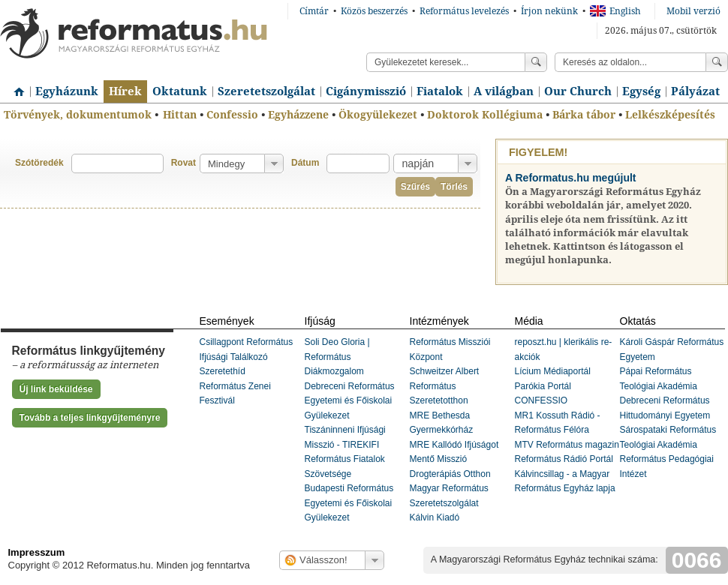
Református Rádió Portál (564, 459)
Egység (641, 91)
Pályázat (695, 91)
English (615, 11)
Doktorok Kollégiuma (485, 115)
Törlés (454, 187)
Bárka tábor (584, 115)
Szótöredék (39, 163)
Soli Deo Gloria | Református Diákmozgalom (337, 357)
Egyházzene (298, 115)
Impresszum (37, 552)
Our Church (578, 91)
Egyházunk (67, 91)
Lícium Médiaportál (553, 371)
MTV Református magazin (567, 445)
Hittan (180, 115)
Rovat (184, 163)
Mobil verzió (693, 11)
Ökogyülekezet (378, 115)
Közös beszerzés (374, 11)
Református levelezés (464, 11)
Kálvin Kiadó (435, 517)
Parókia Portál (543, 386)
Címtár (314, 11)
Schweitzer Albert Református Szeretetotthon (445, 386)
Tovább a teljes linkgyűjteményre (90, 418)
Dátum (305, 163)
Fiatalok (440, 91)
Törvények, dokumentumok (78, 115)
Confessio (232, 115)
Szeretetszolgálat (266, 91)
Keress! (717, 62)
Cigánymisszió (366, 91)
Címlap (15, 86)
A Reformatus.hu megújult (571, 178)
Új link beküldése (56, 389)
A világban (504, 91)
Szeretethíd (223, 371)
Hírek (125, 91)
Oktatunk (180, 91)
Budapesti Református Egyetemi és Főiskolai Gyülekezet (349, 503)
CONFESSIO (541, 400)
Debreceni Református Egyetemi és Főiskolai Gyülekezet (350, 401)
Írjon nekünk (549, 11)
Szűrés (415, 187)
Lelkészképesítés (670, 115)
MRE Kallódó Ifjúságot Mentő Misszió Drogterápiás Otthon (454, 459)
